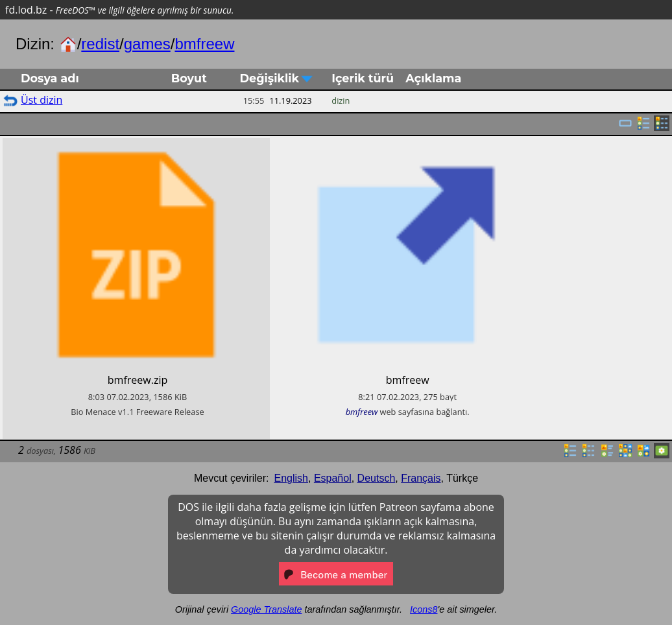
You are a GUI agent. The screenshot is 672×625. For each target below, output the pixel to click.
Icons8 (424, 609)
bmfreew (204, 44)
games (147, 44)
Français (421, 478)
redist (100, 44)
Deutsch (377, 478)
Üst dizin (42, 100)
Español (333, 478)
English (291, 478)
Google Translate (266, 609)
